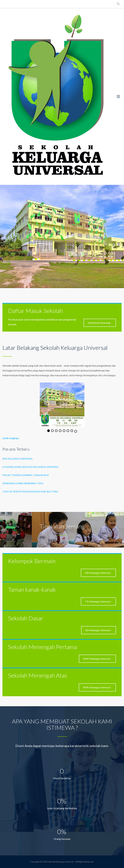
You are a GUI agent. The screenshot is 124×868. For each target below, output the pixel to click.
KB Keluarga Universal (98, 573)
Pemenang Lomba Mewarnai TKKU (23, 483)
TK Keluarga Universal (98, 601)
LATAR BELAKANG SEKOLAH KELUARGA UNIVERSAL (31, 467)
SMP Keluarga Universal (97, 659)
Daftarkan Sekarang (100, 323)
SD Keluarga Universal (99, 630)
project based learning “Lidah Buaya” (26, 475)
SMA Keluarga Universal (18, 459)
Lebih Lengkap (11, 438)
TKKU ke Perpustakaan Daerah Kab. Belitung (30, 492)
